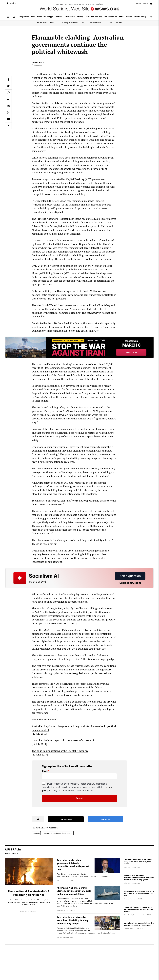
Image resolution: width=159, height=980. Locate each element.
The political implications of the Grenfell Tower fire (60, 751)
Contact (138, 4)
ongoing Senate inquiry (45, 554)
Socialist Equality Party (68, 23)
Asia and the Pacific (12, 853)
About (145, 4)
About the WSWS (95, 23)
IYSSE (83, 23)
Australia (36, 833)
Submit (80, 798)
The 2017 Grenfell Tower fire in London (58, 833)
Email (45, 771)
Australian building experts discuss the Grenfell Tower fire (64, 740)
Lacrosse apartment (50, 143)
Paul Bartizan (38, 63)
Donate (119, 23)
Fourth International (46, 23)
